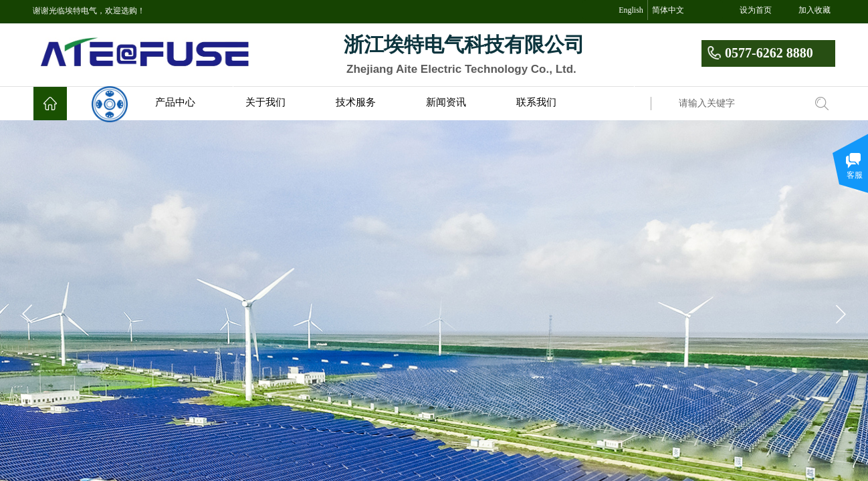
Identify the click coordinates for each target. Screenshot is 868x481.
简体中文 (668, 10)
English (631, 10)
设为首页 (756, 10)
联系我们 (536, 102)
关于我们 (265, 102)
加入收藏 (815, 10)
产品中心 (175, 102)
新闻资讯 (446, 102)
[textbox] (738, 104)
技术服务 (356, 102)
